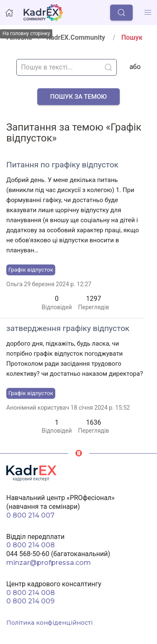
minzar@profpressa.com (49, 563)
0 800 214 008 (31, 545)
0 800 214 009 (30, 601)
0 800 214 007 (30, 515)
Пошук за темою (78, 97)
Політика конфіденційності (49, 623)
